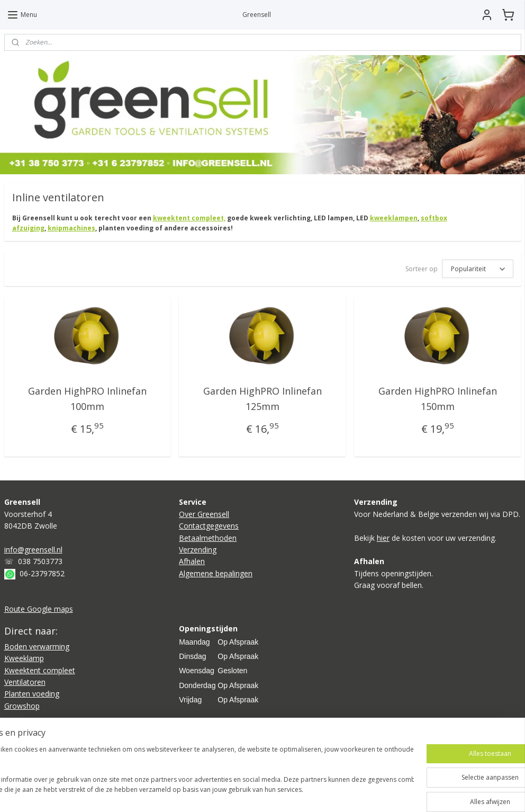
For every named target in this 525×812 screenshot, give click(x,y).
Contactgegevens (209, 526)
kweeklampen (394, 218)
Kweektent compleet (40, 670)
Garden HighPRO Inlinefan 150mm (438, 399)
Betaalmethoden (208, 538)
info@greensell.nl (33, 550)
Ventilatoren (25, 682)
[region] (193, 775)
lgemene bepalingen (218, 573)
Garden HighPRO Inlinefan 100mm (87, 399)
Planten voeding (32, 694)
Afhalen (192, 561)
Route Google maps (39, 609)
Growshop (22, 706)
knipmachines (71, 229)
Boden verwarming (37, 646)
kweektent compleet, (189, 218)
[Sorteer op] (478, 269)
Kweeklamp (24, 658)
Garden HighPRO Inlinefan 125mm (262, 399)
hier (383, 538)
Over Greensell (204, 514)
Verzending (198, 550)
